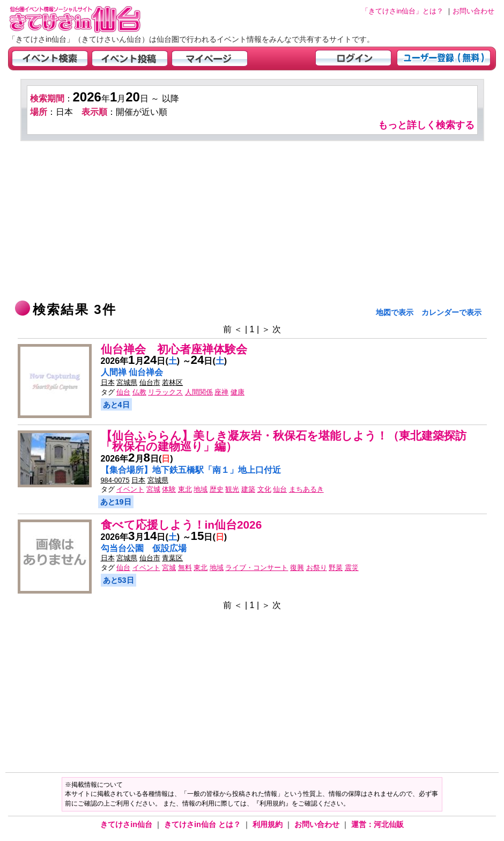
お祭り (317, 568)
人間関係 (199, 392)
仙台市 (150, 382)
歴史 (217, 489)
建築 (248, 489)
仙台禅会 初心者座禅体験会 (174, 349)
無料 (185, 568)
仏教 (139, 392)
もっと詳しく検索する (426, 125)
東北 (185, 489)
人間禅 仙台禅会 (132, 372)
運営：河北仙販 (377, 824)
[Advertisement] (252, 222)
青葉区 (172, 558)
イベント (130, 489)
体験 (169, 489)
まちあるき (306, 489)
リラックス (165, 392)
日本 (108, 382)
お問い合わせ (318, 824)
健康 (238, 392)
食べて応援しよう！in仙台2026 (181, 525)
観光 (232, 489)
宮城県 (127, 382)
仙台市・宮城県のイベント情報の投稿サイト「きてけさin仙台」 (88, 19)
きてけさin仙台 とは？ (203, 824)
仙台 (123, 392)
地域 (201, 489)
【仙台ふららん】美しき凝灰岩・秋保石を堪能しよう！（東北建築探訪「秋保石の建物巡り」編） (284, 441)
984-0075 (115, 480)
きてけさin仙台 (127, 824)
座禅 (221, 392)
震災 (352, 568)
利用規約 (269, 824)
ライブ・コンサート (257, 568)
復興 (297, 568)
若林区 (172, 382)
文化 (264, 489)
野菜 (336, 568)
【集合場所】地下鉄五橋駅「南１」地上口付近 (191, 470)
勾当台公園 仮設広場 (144, 548)
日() (209, 361)
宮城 (153, 489)
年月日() (140, 361)
